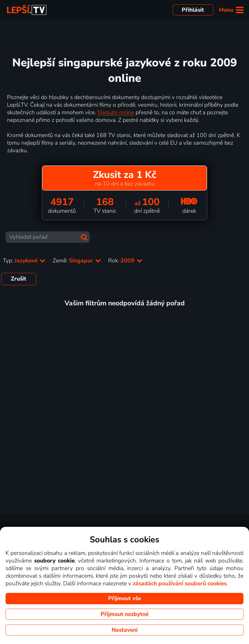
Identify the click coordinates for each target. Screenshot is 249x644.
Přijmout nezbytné (124, 614)
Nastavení (125, 630)
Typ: (24, 261)
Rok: (125, 261)
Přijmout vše (124, 598)
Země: (77, 261)
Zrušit (19, 279)
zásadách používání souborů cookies (180, 584)
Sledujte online (116, 112)
